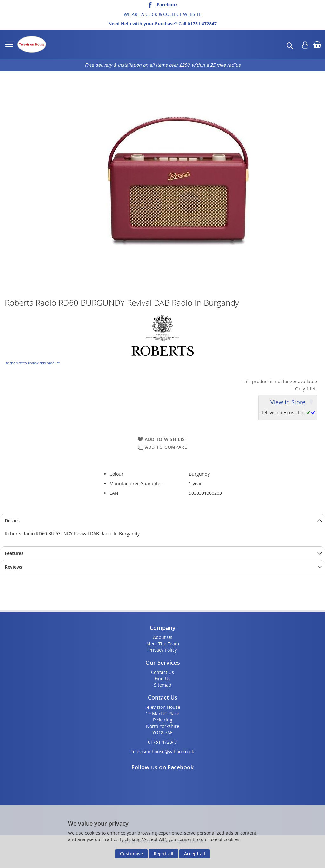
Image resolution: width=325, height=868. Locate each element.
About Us (163, 637)
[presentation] (162, 521)
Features (14, 553)
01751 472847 (202, 24)
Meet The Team (163, 644)
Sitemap (163, 685)
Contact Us (162, 672)
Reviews (13, 567)
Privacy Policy (163, 650)
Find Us (162, 679)
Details (12, 521)
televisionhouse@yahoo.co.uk (163, 751)
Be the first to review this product (32, 363)
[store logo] (32, 44)
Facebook (167, 5)
